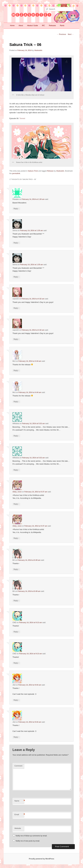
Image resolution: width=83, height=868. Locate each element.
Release (50, 171)
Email (19, 815)
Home (12, 26)
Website (18, 828)
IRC (43, 26)
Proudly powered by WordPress (41, 859)
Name (19, 801)
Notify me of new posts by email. (28, 841)
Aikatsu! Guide (33, 26)
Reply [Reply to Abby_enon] (16, 504)
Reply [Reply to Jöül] (16, 700)
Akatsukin (38, 50)
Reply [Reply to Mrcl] (16, 371)
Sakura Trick (33, 171)
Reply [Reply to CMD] (16, 632)
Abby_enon (17, 492)
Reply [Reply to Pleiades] (16, 209)
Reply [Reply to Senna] (16, 243)
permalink (16, 173)
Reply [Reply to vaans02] (16, 308)
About (21, 26)
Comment (18, 766)
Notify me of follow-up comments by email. (31, 836)
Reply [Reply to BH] (16, 569)
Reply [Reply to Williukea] (16, 436)
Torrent (22, 118)
